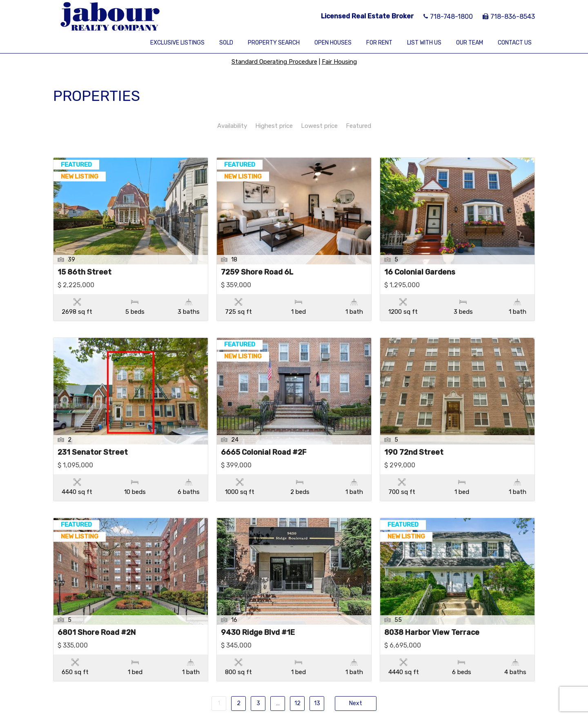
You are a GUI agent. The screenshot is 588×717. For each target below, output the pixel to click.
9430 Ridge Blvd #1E (258, 599)
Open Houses (333, 43)
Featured (359, 126)
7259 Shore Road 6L (257, 273)
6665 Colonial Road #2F (264, 436)
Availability (232, 126)
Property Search (274, 43)
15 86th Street (85, 273)
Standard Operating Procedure (274, 62)
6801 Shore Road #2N (97, 599)
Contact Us (515, 43)
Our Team (470, 43)
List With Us (424, 43)
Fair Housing (339, 62)
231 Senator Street (93, 436)
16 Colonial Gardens (420, 273)
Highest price (274, 126)
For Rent (379, 43)
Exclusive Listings (177, 43)
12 (297, 652)
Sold (226, 43)
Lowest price (319, 126)
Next (356, 652)
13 (317, 652)
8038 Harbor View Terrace (432, 599)
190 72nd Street (414, 436)
